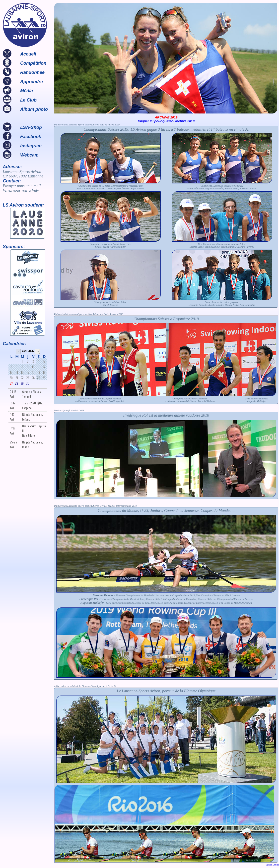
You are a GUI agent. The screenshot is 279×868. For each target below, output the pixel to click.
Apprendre (32, 82)
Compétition (33, 63)
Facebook (31, 137)
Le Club (28, 100)
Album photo (34, 109)
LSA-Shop (31, 127)
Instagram (31, 146)
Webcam (29, 155)
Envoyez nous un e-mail (22, 186)
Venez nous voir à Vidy (21, 190)
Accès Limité (273, 865)
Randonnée (32, 72)
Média (27, 91)
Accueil (28, 54)
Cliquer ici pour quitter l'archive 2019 (166, 121)
